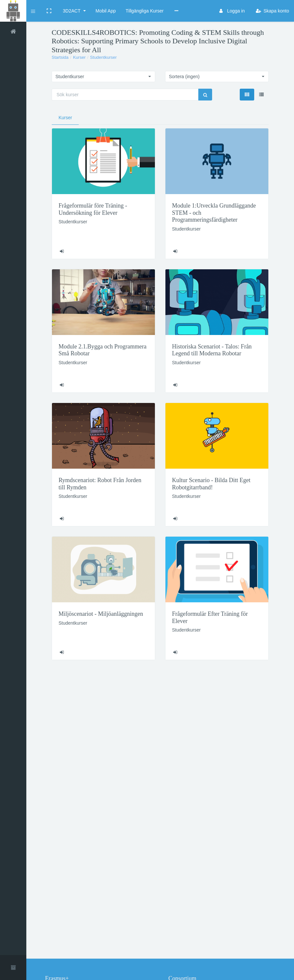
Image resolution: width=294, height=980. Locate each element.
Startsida (60, 57)
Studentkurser (103, 57)
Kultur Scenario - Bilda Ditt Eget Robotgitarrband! (211, 484)
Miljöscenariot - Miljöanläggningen (101, 614)
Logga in (232, 11)
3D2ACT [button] (72, 11)
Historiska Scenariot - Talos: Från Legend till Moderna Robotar (212, 350)
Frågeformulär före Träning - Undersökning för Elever (93, 209)
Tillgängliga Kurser (145, 11)
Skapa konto (272, 11)
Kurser (79, 57)
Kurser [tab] (65, 118)
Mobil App (106, 11)
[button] (33, 11)
